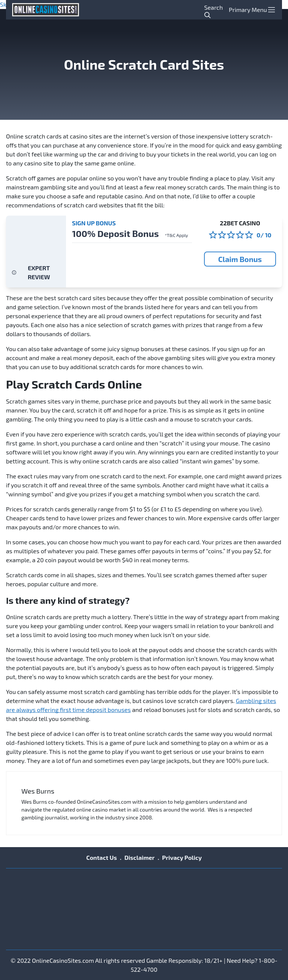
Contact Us (102, 857)
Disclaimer (140, 857)
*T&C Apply (176, 235)
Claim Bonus (240, 259)
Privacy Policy (182, 857)
